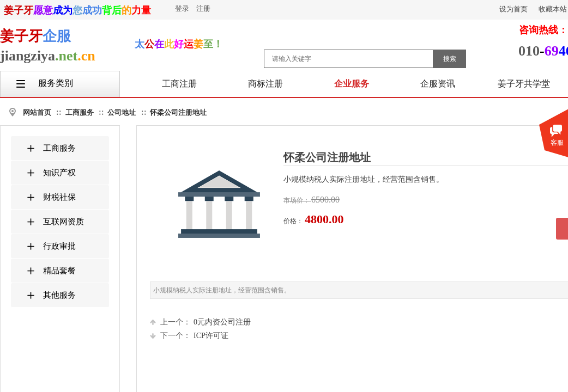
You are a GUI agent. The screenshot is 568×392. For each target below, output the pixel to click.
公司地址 (122, 112)
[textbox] (349, 59)
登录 (182, 8)
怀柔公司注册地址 (178, 112)
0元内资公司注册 (200, 322)
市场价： (297, 200)
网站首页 (37, 112)
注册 (203, 8)
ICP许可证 (189, 336)
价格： (294, 221)
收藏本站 (553, 9)
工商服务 (80, 112)
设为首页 (513, 9)
